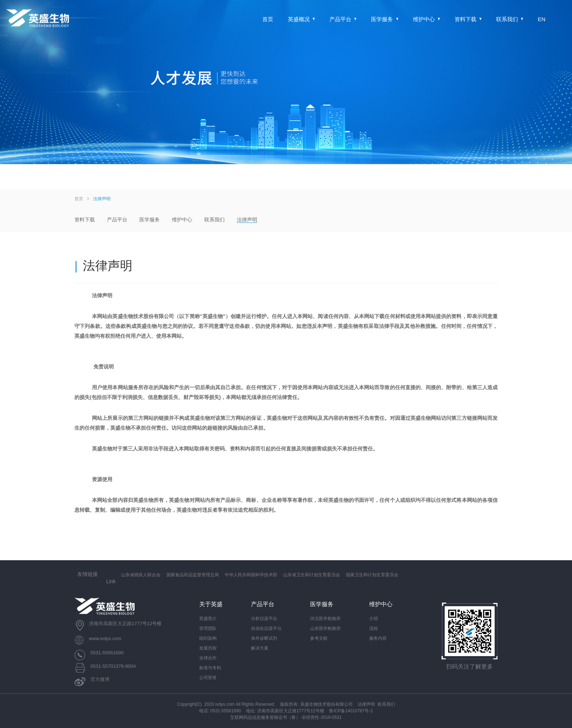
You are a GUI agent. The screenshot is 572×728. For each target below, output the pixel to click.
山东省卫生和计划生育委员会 (312, 575)
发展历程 (208, 648)
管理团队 (208, 628)
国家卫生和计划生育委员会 (372, 575)
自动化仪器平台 (266, 628)
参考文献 (319, 638)
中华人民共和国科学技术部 (251, 575)
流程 (374, 628)
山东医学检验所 (325, 628)
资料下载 (468, 19)
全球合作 (208, 658)
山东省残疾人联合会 (141, 575)
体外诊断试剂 (264, 638)
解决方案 (260, 648)
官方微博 (100, 680)
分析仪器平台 (264, 619)
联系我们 (510, 19)
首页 (268, 19)
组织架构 (208, 638)
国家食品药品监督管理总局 (193, 575)
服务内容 (378, 638)
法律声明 (102, 199)
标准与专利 (210, 668)
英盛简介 (208, 619)
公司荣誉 (208, 678)
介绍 (374, 619)
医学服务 (384, 19)
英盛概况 (301, 19)
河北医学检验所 (325, 619)
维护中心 (426, 19)
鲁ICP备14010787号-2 (351, 711)
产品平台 (343, 19)
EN (542, 19)
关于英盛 (211, 604)
